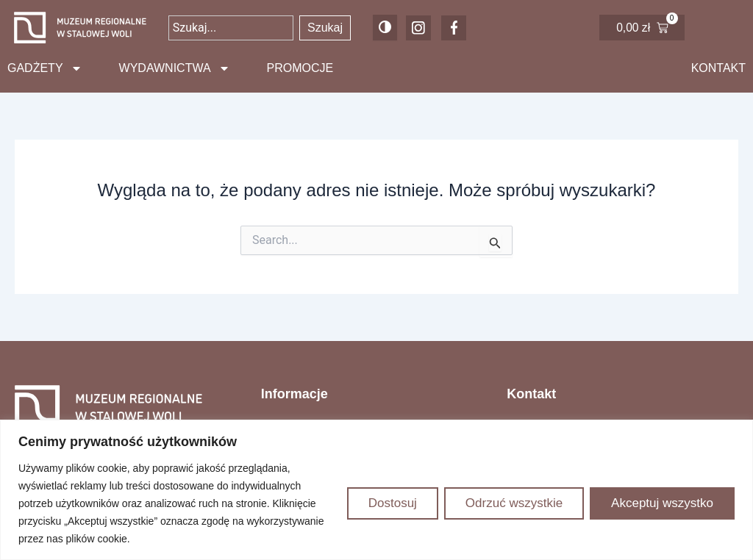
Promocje (300, 68)
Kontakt (718, 68)
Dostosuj (393, 503)
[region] (376, 490)
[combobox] (231, 28)
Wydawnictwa (175, 68)
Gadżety (45, 68)
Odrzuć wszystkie (514, 503)
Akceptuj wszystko (662, 503)
